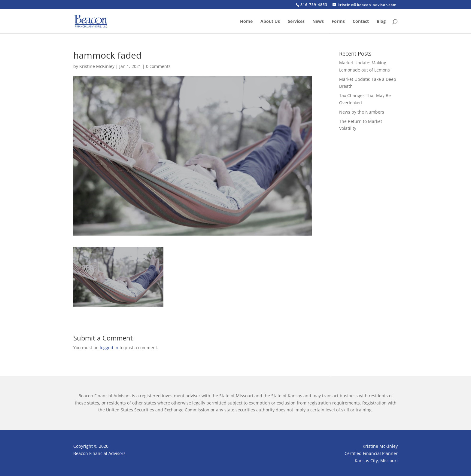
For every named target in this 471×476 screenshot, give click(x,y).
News (318, 22)
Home (246, 22)
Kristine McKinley (97, 66)
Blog (381, 22)
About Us (270, 22)
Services (296, 22)
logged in (109, 348)
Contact (361, 22)
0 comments (158, 66)
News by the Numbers (362, 112)
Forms (338, 22)
